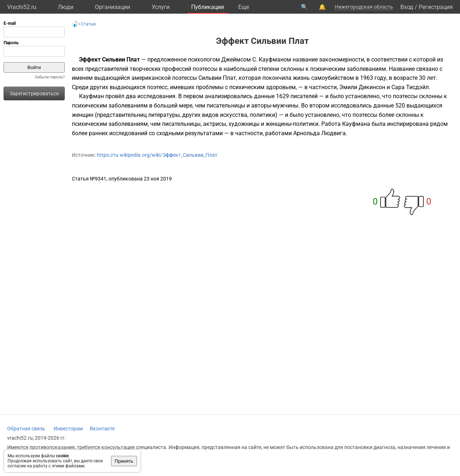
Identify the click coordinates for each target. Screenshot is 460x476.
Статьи (88, 24)
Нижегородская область (364, 7)
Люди (66, 7)
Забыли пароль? (50, 77)
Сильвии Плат (217, 78)
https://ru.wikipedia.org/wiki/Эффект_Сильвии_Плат (157, 155)
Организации (112, 7)
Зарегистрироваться (34, 93)
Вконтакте (102, 429)
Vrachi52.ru (22, 7)
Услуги (161, 7)
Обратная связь (26, 429)
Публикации (208, 7)
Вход (407, 7)
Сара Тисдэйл (410, 87)
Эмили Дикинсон (362, 87)
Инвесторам (68, 429)
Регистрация (436, 7)
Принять (124, 461)
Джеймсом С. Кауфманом (256, 59)
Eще (244, 7)
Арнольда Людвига (319, 133)
